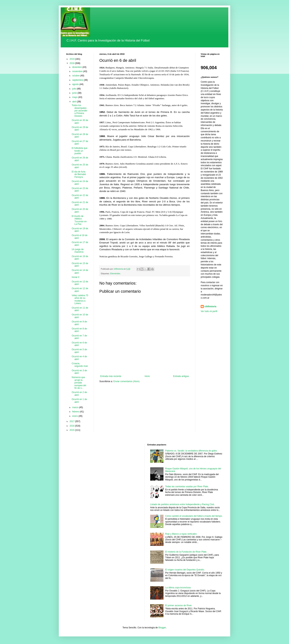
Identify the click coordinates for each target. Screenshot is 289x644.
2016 (72, 426)
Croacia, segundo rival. (80, 365)
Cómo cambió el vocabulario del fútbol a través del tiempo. (194, 516)
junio (75, 93)
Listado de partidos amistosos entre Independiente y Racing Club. (182, 504)
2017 (72, 421)
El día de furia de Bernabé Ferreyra (79, 174)
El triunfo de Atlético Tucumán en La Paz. (79, 220)
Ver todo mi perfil (209, 311)
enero (75, 416)
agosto (76, 84)
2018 (72, 63)
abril (75, 102)
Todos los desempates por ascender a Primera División (80, 111)
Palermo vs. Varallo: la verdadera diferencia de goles (191, 451)
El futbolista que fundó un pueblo (80, 151)
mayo (75, 97)
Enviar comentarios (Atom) (126, 381)
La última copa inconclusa (178, 588)
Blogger (162, 628)
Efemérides (115, 273)
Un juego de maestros (78, 251)
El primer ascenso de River (178, 605)
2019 (72, 59)
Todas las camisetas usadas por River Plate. (187, 487)
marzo (76, 407)
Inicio (147, 376)
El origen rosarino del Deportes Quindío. (185, 570)
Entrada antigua (181, 376)
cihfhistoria (210, 307)
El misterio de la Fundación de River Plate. (186, 552)
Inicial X (76, 277)
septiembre (78, 80)
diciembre (77, 67)
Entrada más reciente (111, 376)
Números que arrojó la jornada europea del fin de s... (79, 383)
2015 (72, 430)
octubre (76, 76)
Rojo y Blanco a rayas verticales (181, 534)
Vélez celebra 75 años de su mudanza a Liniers (80, 299)
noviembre (78, 71)
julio (75, 89)
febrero (76, 412)
